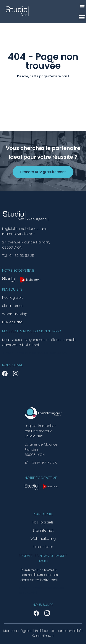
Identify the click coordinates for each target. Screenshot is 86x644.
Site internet (13, 306)
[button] (82, 6)
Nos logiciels (13, 298)
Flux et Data (12, 322)
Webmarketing (15, 314)
